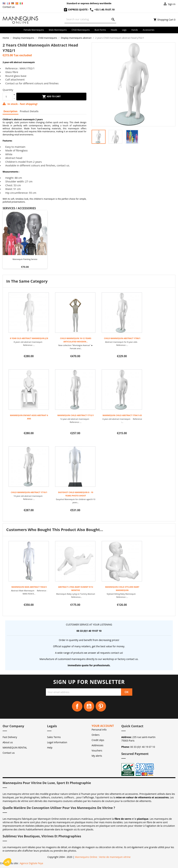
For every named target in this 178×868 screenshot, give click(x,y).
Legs (124, 30)
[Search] (90, 19)
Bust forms (100, 30)
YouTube (89, 706)
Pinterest (101, 706)
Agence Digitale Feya (31, 863)
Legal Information (57, 742)
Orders (96, 735)
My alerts (97, 756)
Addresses (97, 745)
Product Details (29, 111)
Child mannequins (81, 30)
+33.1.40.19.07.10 (102, 9)
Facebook (77, 706)
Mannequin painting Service (25, 259)
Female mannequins (34, 30)
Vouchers (97, 750)
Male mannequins (58, 30)
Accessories (149, 30)
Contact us (9, 7)
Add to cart (51, 97)
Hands (135, 30)
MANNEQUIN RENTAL (15, 748)
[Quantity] (7, 97)
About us (8, 742)
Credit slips (98, 740)
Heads (114, 30)
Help (50, 748)
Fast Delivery (10, 737)
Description (11, 111)
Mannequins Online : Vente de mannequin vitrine (103, 857)
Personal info (99, 730)
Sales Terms (54, 737)
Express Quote (76, 9)
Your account (103, 726)
